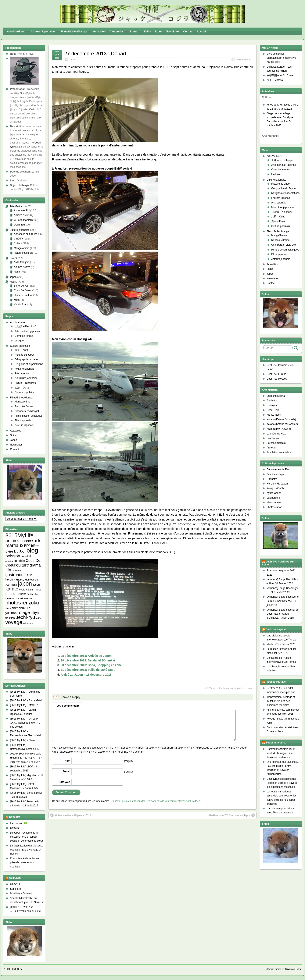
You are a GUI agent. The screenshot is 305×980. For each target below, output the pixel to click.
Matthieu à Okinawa (21, 894)
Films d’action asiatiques (28, 416)
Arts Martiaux (17, 206)
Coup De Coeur (23, 290)
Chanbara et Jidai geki (27, 411)
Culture (18, 244)
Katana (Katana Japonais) (281, 419)
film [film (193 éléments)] (9, 570)
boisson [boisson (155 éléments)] (13, 556)
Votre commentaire (68, 706)
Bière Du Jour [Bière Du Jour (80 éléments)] (15, 551)
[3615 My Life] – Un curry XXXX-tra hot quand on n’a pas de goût (25, 723)
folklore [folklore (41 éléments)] (17, 571)
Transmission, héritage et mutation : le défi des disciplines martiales (281, 701)
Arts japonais (22, 373)
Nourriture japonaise (26, 378)
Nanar (17, 272)
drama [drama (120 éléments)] (35, 565)
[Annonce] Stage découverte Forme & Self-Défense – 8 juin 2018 (283, 601)
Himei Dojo (273, 410)
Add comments (243, 60)
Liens (135, 32)
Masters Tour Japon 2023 (281, 644)
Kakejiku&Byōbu (276, 488)
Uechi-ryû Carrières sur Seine (278, 563)
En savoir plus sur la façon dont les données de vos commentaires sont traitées (155, 801)
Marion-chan (274, 503)
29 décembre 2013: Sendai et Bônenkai (88, 660)
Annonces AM (22, 210)
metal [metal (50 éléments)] (38, 590)
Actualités (100, 31)
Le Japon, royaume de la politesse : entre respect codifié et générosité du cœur (26, 837)
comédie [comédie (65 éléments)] (19, 561)
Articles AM (20, 215)
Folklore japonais (24, 369)
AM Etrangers (21, 262)
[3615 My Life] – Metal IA (24, 705)
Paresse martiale (276, 443)
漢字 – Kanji (21, 350)
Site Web (65, 782)
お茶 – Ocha (22, 388)
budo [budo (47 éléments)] (24, 557)
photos (241, 688)
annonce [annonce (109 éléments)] (26, 541)
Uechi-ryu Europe (277, 374)
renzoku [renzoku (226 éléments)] (30, 603)
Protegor (272, 448)
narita (233, 688)
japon (226, 688)
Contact (188, 31)
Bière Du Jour (21, 286)
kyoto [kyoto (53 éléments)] (22, 590)
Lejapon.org (273, 498)
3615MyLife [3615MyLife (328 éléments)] (19, 535)
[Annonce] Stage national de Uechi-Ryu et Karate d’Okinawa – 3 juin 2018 (283, 614)
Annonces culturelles (26, 234)
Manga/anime (21, 248)
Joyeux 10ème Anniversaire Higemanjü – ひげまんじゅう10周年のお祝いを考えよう (26, 758)
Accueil (202, 31)
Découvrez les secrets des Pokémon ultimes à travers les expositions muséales (282, 783)
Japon (158, 31)
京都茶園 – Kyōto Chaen (281, 75)
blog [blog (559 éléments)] (32, 550)
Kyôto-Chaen (274, 493)
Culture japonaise (45, 32)
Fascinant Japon (276, 474)
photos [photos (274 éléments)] (13, 603)
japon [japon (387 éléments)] (25, 584)
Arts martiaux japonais (27, 331)
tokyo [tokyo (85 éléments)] (35, 613)
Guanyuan (272, 405)
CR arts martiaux (23, 220)
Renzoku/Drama (24, 406)
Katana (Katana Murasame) (282, 424)
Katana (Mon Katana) (279, 429)
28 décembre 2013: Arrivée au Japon (86, 656)
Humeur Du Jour (23, 295)
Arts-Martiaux (17, 32)
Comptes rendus (24, 336)
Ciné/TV (18, 239)
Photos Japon (274, 507)
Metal (17, 300)
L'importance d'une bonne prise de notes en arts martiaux (24, 862)
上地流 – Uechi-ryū (25, 326)
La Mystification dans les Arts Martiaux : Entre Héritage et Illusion (26, 850)
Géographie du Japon (27, 359)
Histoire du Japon (24, 355)
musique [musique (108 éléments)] (12, 594)
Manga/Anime (22, 402)
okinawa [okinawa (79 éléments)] (26, 598)
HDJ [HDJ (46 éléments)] (31, 575)
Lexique (19, 341)
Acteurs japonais (24, 425)
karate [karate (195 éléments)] (12, 589)
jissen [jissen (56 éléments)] (36, 585)
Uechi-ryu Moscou (277, 379)
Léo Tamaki (273, 438)
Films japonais (23, 420)
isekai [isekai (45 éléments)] (14, 585)
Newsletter (173, 31)
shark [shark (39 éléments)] (8, 608)
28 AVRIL (15, 884)
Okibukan (15, 878)
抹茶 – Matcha (275, 80)
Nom (67, 761)
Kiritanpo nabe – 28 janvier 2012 (71, 815)
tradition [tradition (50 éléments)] (10, 618)
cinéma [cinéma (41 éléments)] (9, 561)
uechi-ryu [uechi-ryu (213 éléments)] (25, 617)
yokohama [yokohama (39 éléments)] (28, 623)
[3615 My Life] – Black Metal (26, 700)
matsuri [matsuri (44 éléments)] (30, 590)
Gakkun (14, 828)
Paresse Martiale (276, 682)
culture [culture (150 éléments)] (22, 565)
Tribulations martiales (279, 452)
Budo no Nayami (276, 629)
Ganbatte (15, 817)
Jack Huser (17, 969)
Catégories (118, 32)
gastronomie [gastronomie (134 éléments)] (17, 575)
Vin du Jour (20, 305)
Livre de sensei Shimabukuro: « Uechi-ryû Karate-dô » (281, 58)
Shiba (147, 31)
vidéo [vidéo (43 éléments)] (39, 618)
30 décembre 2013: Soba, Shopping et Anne (91, 665)
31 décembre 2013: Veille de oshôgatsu (88, 670)
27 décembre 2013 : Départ (95, 54)
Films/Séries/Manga (76, 32)
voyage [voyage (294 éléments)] (14, 622)
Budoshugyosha (276, 396)
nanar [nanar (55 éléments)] (24, 594)
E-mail (66, 771)
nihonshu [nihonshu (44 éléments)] (33, 594)
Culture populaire (24, 392)
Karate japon (274, 415)
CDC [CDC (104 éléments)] (31, 556)
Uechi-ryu (19, 225)
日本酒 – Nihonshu (25, 383)
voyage (249, 688)
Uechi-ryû (23, 185)
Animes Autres (22, 267)
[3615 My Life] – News (23, 740)
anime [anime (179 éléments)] (11, 541)
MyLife (13, 282)
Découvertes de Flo (278, 469)
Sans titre (15, 889)
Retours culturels (23, 253)
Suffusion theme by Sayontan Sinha (283, 969)
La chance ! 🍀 (18, 823)
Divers (13, 258)
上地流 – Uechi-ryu (282, 160)
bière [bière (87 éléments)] (35, 546)
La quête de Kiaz (276, 434)
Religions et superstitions (29, 364)
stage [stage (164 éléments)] (24, 612)
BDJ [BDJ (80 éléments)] (27, 546)
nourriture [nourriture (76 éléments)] (12, 598)
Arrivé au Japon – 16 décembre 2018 (86, 675)
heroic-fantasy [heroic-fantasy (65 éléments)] (15, 579)
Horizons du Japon (277, 484)
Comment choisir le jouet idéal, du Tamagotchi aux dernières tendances (281, 753)
